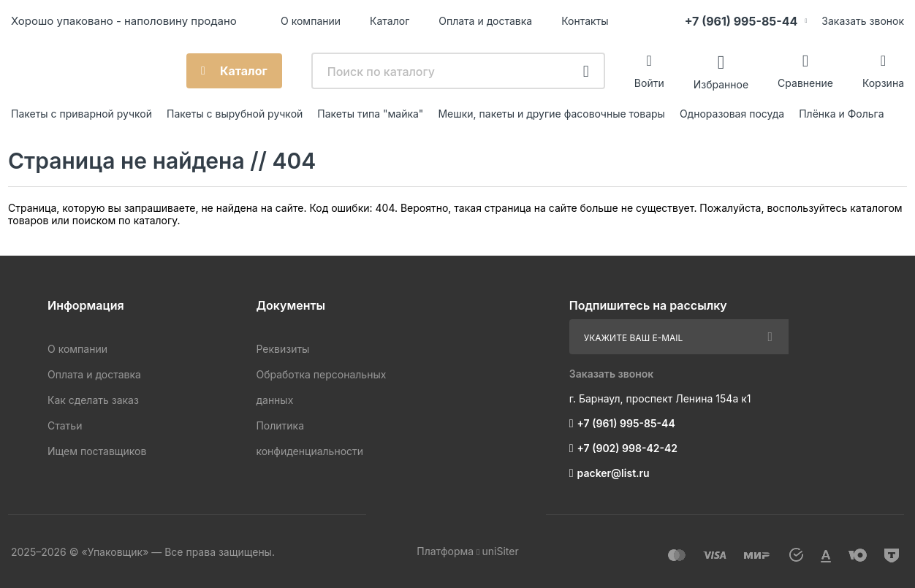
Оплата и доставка (485, 21)
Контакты (585, 21)
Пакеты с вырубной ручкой (235, 114)
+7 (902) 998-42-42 (628, 448)
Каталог (390, 21)
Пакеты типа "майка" (370, 114)
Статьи (65, 425)
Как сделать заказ (93, 400)
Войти (649, 83)
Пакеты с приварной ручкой (81, 114)
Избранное (721, 84)
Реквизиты (282, 349)
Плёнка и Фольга (841, 114)
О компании (311, 21)
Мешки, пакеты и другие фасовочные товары (551, 114)
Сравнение (805, 83)
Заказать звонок (863, 21)
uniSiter (500, 551)
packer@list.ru (614, 473)
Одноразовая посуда (732, 114)
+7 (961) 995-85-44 (741, 21)
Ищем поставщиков (97, 451)
